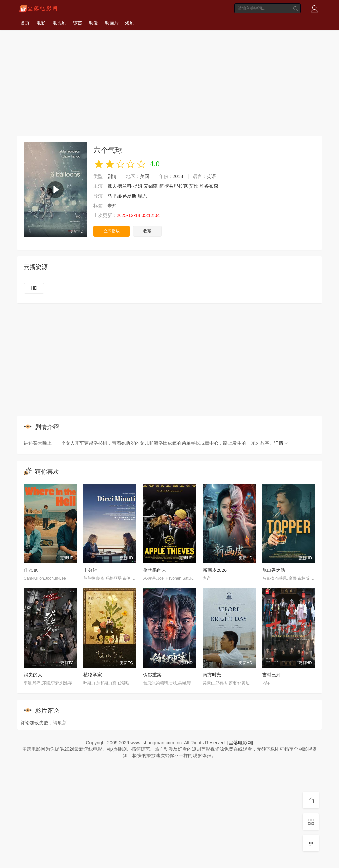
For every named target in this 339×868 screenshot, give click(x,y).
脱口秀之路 (274, 570)
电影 (41, 23)
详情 (281, 443)
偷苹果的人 (155, 570)
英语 (211, 176)
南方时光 (212, 675)
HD (34, 288)
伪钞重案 (152, 675)
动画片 (112, 23)
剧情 (112, 176)
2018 (178, 176)
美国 (145, 176)
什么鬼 (31, 570)
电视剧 (59, 23)
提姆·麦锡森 (145, 186)
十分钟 (90, 570)
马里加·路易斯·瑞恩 (127, 196)
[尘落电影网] (240, 743)
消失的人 (33, 675)
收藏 (147, 231)
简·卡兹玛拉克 (173, 186)
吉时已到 (271, 675)
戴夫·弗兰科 (120, 186)
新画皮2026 (215, 570)
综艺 (77, 23)
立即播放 (112, 231)
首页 (25, 23)
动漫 (93, 23)
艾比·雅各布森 (204, 186)
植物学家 (93, 675)
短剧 (130, 23)
